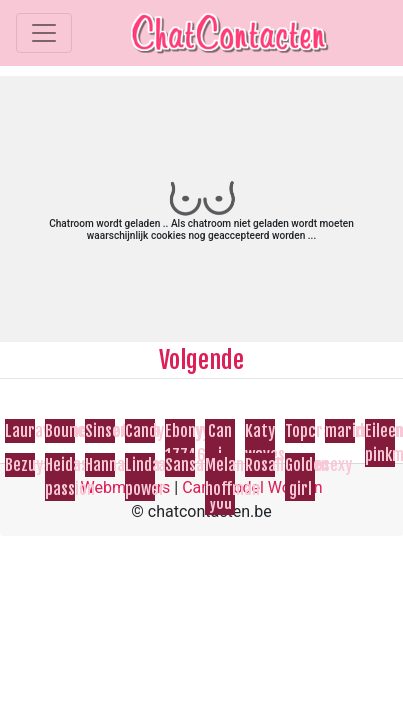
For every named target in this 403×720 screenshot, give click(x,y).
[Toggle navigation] (44, 33)
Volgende (201, 360)
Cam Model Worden (252, 487)
